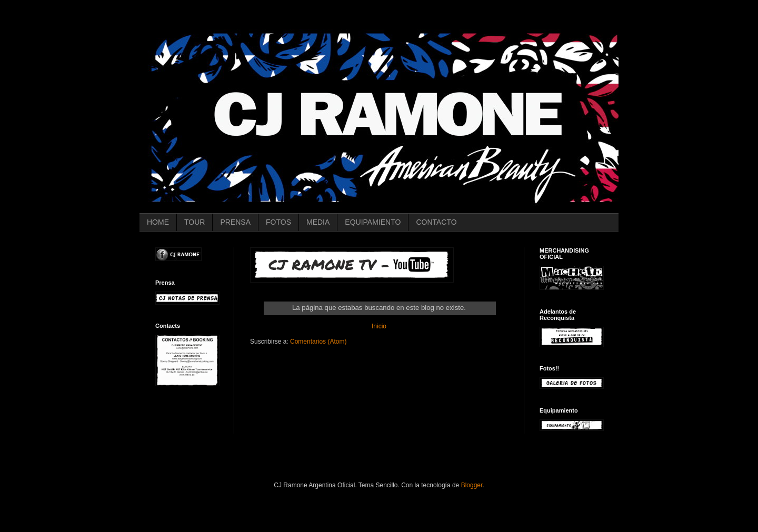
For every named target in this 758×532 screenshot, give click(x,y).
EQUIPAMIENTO (373, 222)
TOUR (195, 222)
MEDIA (318, 222)
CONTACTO (436, 222)
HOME (158, 222)
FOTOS (278, 222)
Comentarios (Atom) (318, 342)
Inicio (379, 326)
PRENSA (235, 222)
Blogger (472, 485)
